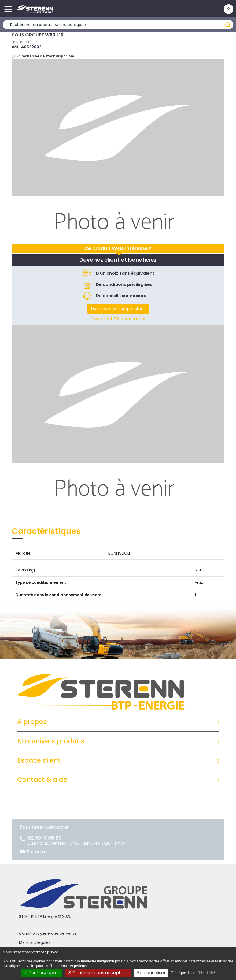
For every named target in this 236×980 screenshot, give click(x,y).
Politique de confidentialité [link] (193, 973)
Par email (37, 852)
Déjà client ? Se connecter (118, 319)
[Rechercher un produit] (118, 25)
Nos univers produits (51, 741)
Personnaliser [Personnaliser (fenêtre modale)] (151, 973)
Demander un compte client (118, 309)
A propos (32, 722)
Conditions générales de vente (48, 933)
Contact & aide (42, 780)
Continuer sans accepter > (98, 973)
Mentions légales (35, 942)
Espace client (39, 760)
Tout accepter (42, 973)
